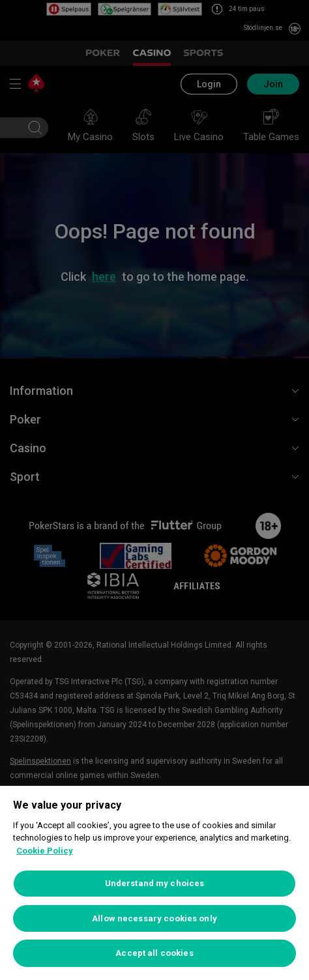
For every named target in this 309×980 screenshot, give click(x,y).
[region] (154, 883)
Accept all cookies (154, 953)
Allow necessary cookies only (154, 918)
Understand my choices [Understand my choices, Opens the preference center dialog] (155, 883)
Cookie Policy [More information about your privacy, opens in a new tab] (45, 851)
